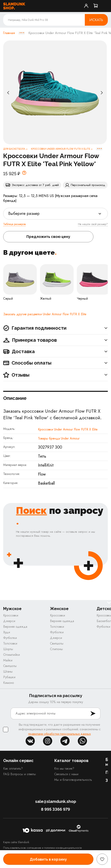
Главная (9, 33)
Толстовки (10, 643)
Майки (8, 660)
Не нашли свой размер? (93, 224)
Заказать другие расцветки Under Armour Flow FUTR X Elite (45, 314)
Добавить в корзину (48, 859)
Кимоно (9, 683)
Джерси (9, 621)
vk (30, 741)
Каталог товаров (71, 761)
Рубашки (9, 677)
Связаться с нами (66, 774)
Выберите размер (24, 214)
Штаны (8, 671)
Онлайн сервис (18, 761)
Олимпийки (11, 655)
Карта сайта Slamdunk (16, 842)
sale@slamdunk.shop (56, 801)
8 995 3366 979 (55, 809)
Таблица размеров (14, 224)
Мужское (12, 609)
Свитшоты (10, 666)
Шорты (8, 649)
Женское (59, 609)
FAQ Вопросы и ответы (19, 774)
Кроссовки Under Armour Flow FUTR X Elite (68, 429)
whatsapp (82, 741)
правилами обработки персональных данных (59, 734)
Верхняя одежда (15, 627)
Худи (7, 632)
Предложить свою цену (48, 237)
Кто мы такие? (64, 768)
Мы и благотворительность (73, 780)
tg (65, 741)
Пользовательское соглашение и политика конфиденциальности (42, 848)
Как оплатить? (13, 768)
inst (48, 741)
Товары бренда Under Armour (59, 438)
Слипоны (56, 649)
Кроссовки (11, 615)
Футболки (10, 638)
